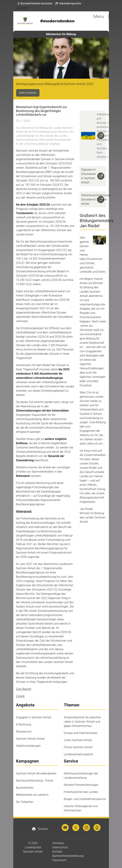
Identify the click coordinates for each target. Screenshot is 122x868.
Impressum (59, 860)
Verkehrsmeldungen (28, 746)
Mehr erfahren (28, 93)
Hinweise (58, 843)
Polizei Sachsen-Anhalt (78, 747)
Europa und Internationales (81, 733)
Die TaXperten (25, 802)
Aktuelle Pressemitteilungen (81, 785)
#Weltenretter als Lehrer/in (32, 795)
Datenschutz (60, 847)
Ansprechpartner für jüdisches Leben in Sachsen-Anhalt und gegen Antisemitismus (82, 722)
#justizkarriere (25, 788)
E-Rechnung (23, 724)
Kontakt (57, 852)
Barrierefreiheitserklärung (68, 856)
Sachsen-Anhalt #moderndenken (36, 773)
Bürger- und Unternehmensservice (85, 799)
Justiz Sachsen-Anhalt (78, 740)
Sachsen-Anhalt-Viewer (30, 739)
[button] (35, 4)
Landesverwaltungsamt (78, 754)
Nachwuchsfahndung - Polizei (35, 781)
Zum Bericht (24, 689)
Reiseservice (24, 732)
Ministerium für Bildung (61, 34)
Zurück (20, 696)
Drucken (40, 829)
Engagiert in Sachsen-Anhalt (34, 717)
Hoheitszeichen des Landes (81, 792)
